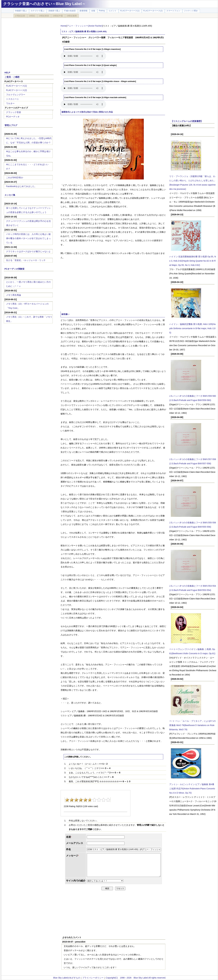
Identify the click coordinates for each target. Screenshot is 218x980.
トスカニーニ (12, 99)
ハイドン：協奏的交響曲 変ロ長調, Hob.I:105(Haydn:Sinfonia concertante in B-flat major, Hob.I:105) (192, 328)
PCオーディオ (13, 117)
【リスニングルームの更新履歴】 (187, 121)
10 (108, 800)
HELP (7, 73)
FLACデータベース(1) (16, 86)
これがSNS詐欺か (15, 177)
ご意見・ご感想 (12, 77)
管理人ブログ (11, 125)
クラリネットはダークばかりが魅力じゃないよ (28, 251)
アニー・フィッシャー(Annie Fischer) (85, 26)
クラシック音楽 (14, 112)
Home (63, 26)
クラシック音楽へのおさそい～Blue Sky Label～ (44, 4)
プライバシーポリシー (93, 978)
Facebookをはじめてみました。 (21, 186)
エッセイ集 (10, 195)
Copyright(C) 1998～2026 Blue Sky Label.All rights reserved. (136, 978)
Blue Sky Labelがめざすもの (67, 978)
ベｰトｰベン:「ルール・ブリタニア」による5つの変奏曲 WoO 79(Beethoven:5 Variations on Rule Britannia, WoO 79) (192, 725)
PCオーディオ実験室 (14, 269)
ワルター (10, 103)
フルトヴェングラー (16, 95)
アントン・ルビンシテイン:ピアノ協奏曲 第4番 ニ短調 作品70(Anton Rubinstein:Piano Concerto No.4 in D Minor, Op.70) (192, 789)
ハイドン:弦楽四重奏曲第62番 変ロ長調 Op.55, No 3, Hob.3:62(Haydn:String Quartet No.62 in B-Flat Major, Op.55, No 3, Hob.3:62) (193, 261)
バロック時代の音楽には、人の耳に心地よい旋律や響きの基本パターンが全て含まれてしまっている (28, 238)
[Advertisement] (29, 43)
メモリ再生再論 (14, 295)
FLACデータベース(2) (16, 90)
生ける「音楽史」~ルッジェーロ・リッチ (26, 260)
